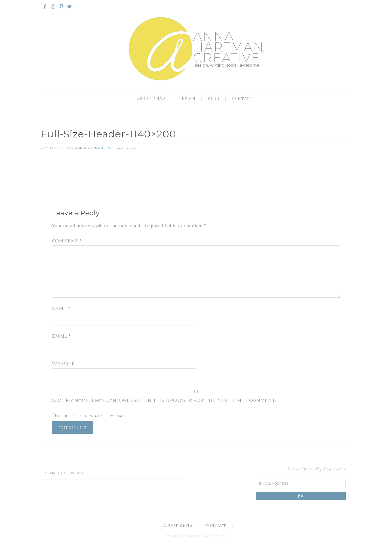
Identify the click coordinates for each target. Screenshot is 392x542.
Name (61, 308)
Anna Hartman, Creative (196, 48)
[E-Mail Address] (301, 484)
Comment (67, 241)
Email (61, 336)
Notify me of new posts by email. (92, 416)
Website (64, 364)
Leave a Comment (122, 149)
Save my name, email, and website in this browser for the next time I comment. (164, 400)
